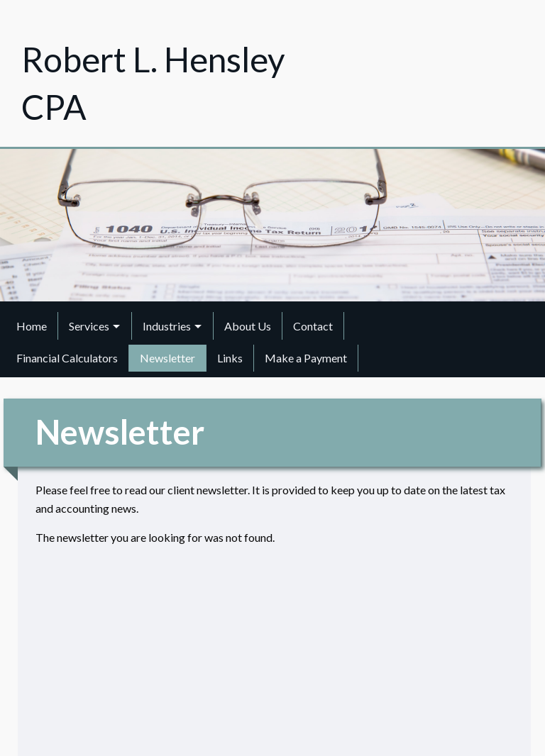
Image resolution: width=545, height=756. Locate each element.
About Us (248, 326)
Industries (167, 326)
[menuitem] (32, 326)
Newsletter (167, 358)
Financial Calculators (67, 358)
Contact (313, 326)
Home (32, 326)
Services (89, 326)
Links (230, 358)
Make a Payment (306, 358)
